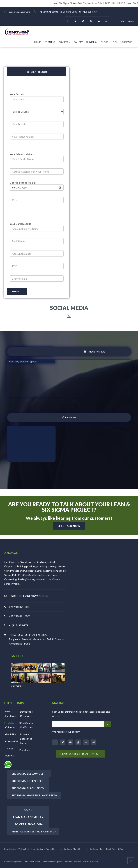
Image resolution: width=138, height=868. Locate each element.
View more (17, 686)
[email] (37, 124)
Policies (10, 755)
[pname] (37, 99)
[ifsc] (37, 266)
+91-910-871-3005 (67, 12)
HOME (38, 42)
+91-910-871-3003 (48, 12)
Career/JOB (12, 741)
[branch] (37, 279)
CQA (28, 810)
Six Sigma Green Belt (28, 781)
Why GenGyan (11, 714)
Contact (127, 42)
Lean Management (28, 817)
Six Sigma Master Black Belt (34, 795)
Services (92, 42)
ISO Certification (28, 824)
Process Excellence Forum (26, 739)
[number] (37, 137)
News (131, 21)
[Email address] (78, 724)
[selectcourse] (37, 112)
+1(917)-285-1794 (19, 625)
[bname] (37, 241)
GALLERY (11, 734)
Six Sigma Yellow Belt (29, 774)
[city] (37, 200)
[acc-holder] (37, 229)
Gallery (78, 42)
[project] (37, 188)
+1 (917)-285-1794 (88, 12)
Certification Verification (27, 725)
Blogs (104, 42)
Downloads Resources (26, 714)
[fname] (37, 159)
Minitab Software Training (34, 831)
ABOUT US (50, 42)
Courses (64, 42)
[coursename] (37, 171)
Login (115, 42)
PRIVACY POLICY (91, 862)
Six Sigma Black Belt (28, 788)
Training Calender (10, 725)
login (121, 21)
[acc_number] (37, 254)
